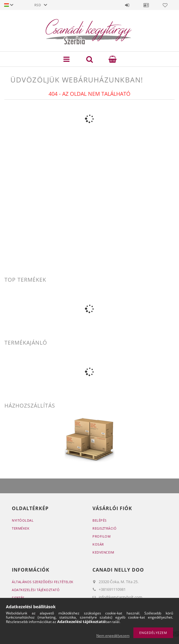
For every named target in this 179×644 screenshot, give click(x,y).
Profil (146, 5)
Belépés (127, 5)
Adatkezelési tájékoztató (36, 590)
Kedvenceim (103, 552)
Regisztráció (104, 528)
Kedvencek (165, 5)
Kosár (98, 544)
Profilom (102, 536)
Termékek (21, 528)
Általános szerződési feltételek (43, 582)
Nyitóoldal (23, 520)
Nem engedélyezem (113, 636)
